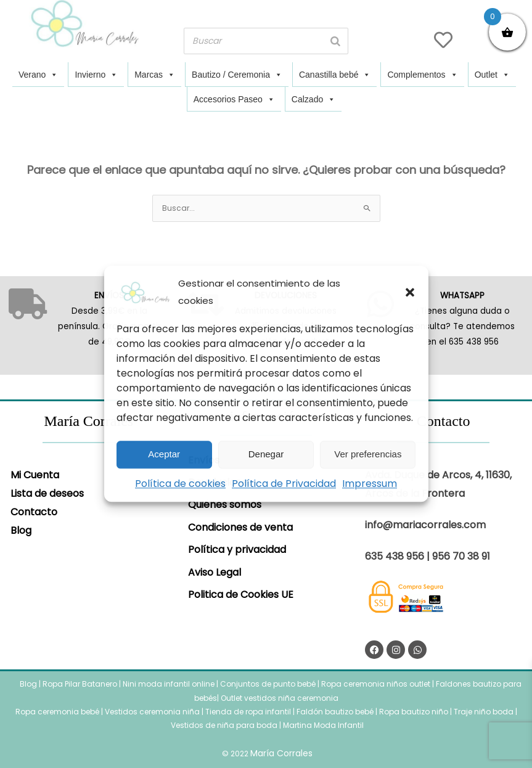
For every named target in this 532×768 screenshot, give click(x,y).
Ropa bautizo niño (414, 712)
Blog (21, 530)
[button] (410, 292)
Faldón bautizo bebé (335, 712)
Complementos (422, 75)
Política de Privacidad (284, 484)
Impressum (370, 484)
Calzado (313, 99)
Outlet (492, 75)
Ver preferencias (368, 454)
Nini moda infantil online (170, 684)
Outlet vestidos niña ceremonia (280, 698)
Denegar (266, 454)
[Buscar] (335, 41)
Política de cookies (180, 484)
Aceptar (164, 454)
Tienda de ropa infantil (248, 712)
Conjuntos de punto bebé (268, 684)
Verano (38, 75)
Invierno (96, 75)
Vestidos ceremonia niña (152, 712)
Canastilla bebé (335, 75)
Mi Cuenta (35, 475)
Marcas (155, 75)
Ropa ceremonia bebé (57, 712)
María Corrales (281, 753)
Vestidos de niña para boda (224, 725)
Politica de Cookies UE (241, 594)
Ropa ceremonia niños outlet (376, 684)
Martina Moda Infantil (323, 725)
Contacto (34, 512)
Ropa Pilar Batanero (80, 684)
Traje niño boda (484, 712)
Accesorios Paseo (234, 99)
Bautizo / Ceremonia (237, 75)
